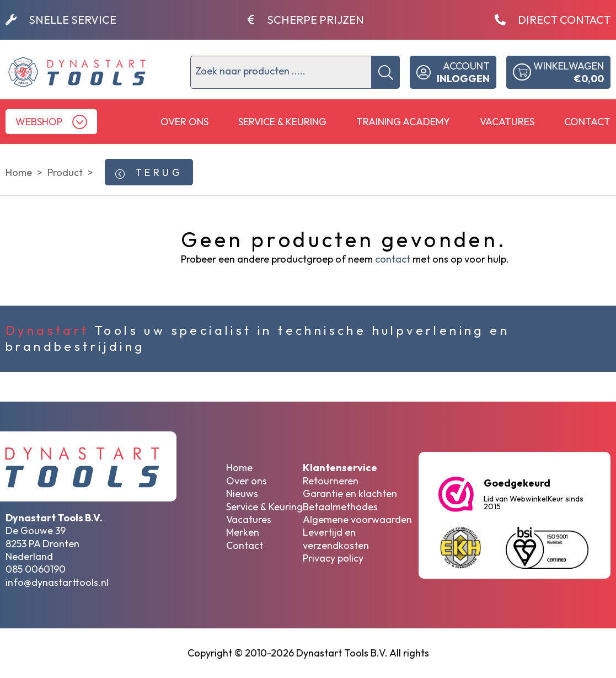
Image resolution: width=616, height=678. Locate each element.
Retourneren (331, 481)
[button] (51, 122)
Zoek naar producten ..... (250, 71)
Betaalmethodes (340, 507)
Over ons (184, 122)
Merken (243, 532)
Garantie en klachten (350, 493)
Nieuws (242, 493)
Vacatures (507, 122)
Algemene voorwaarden (357, 519)
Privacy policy (333, 558)
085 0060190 (36, 569)
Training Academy (403, 122)
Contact (587, 122)
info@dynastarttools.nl (57, 582)
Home (239, 468)
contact (393, 259)
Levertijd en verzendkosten (336, 538)
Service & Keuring (282, 122)
